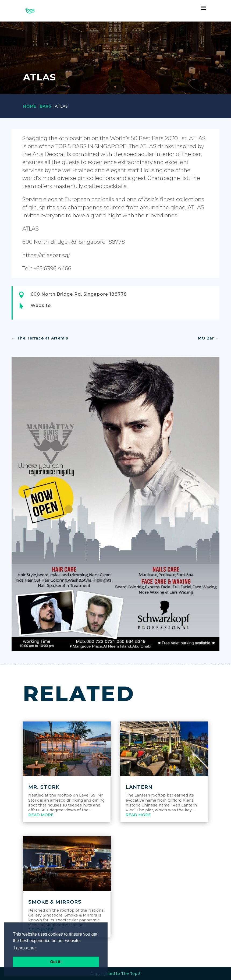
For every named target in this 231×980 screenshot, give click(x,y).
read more (41, 815)
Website (41, 305)
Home (30, 106)
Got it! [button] (56, 962)
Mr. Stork (44, 787)
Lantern (139, 787)
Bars (46, 106)
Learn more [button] (25, 948)
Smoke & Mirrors (55, 902)
